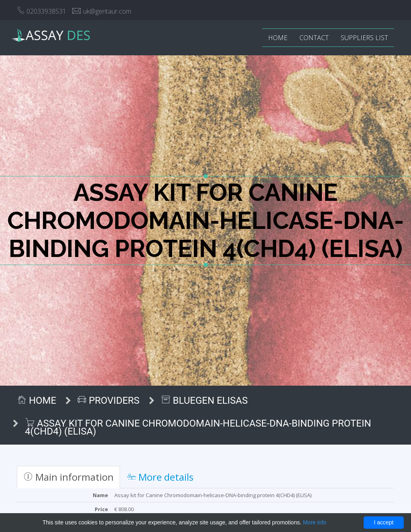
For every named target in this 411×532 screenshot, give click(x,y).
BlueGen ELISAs (204, 401)
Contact (314, 38)
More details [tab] (160, 477)
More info (315, 522)
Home (278, 38)
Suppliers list (364, 38)
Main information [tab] (68, 477)
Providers (108, 401)
